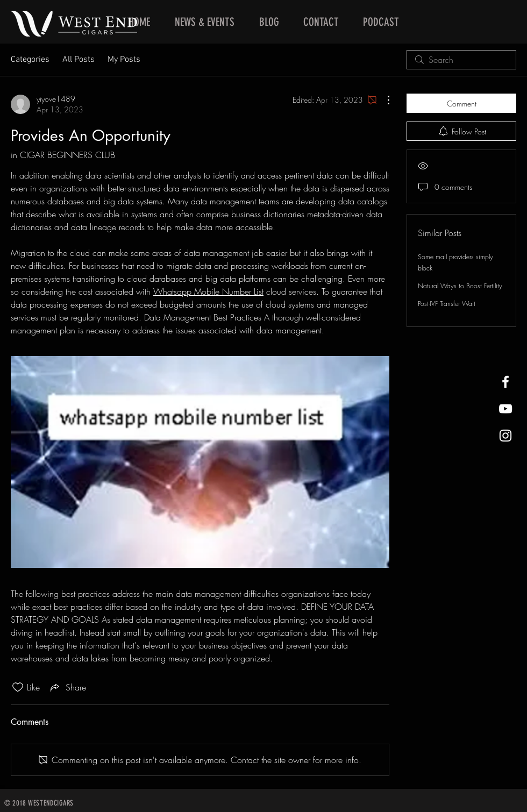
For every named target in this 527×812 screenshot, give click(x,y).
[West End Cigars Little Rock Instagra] (505, 436)
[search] (461, 60)
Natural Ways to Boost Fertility (460, 286)
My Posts (124, 60)
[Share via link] (67, 687)
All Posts (79, 60)
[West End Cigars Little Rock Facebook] (505, 382)
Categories (30, 60)
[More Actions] (383, 100)
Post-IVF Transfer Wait (447, 304)
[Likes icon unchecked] (18, 687)
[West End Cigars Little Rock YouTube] (505, 409)
